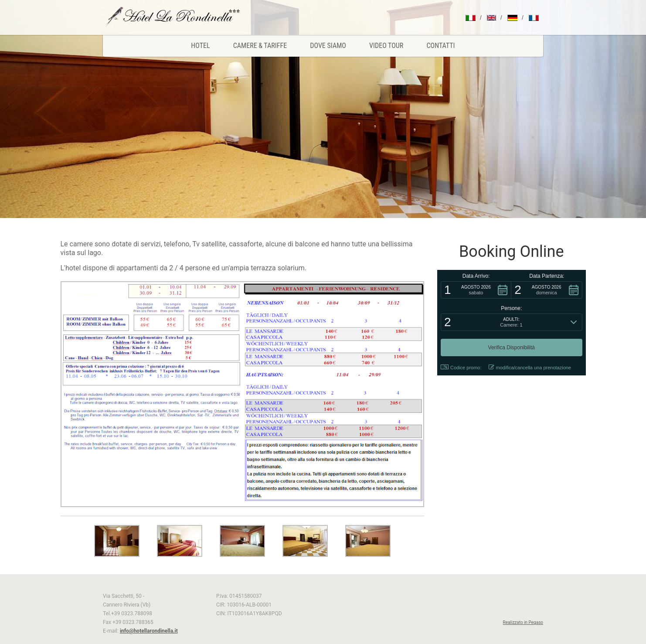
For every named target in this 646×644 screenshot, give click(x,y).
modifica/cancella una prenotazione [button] (530, 367)
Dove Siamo (328, 46)
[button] (476, 290)
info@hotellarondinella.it (149, 631)
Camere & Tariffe (260, 46)
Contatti (441, 46)
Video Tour (386, 46)
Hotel (200, 46)
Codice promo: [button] (461, 367)
